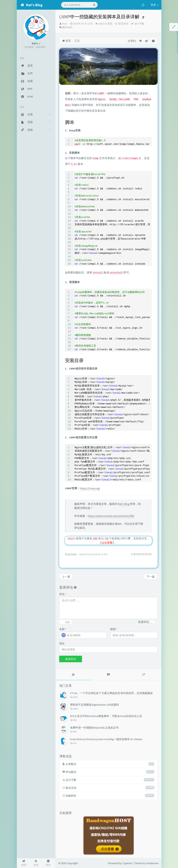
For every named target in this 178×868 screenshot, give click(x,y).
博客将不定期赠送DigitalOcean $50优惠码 (94, 705)
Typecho (127, 863)
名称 (63, 629)
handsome (152, 863)
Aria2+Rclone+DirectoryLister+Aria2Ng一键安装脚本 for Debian (106, 739)
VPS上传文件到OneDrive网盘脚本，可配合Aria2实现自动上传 (106, 716)
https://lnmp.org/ (90, 488)
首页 (67, 41)
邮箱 (114, 629)
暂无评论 (123, 24)
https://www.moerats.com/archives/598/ (111, 516)
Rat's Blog (124, 504)
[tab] (73, 675)
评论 (63, 594)
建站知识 (67, 27)
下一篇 (151, 577)
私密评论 (144, 622)
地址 (62, 643)
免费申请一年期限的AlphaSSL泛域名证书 (94, 728)
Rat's (65, 24)
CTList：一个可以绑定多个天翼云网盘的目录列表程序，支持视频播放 (111, 693)
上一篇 (66, 577)
